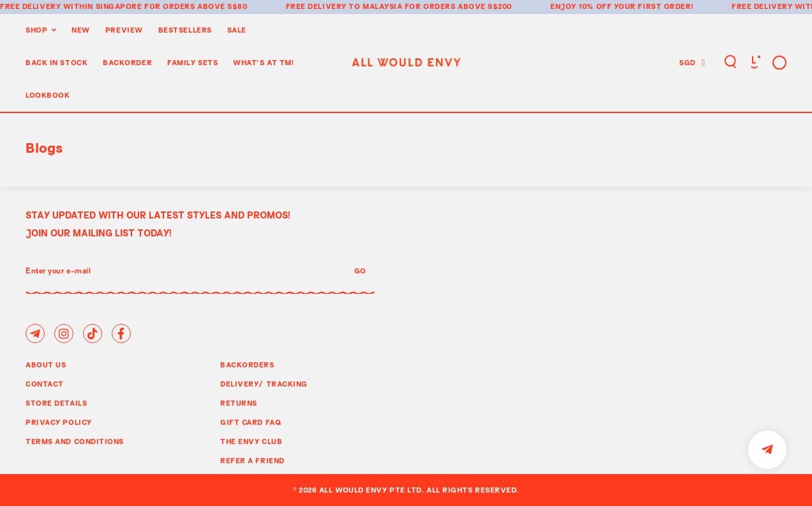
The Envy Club (251, 441)
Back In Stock (56, 62)
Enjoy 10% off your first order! (622, 6)
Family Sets (192, 62)
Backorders (247, 364)
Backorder (127, 62)
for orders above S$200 (458, 6)
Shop (36, 30)
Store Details (56, 403)
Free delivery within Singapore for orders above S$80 (124, 6)
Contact (45, 384)
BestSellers (185, 30)
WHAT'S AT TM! (263, 62)
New (81, 30)
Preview (124, 30)
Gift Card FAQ (251, 422)
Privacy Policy (59, 422)
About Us (46, 364)
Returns (239, 403)
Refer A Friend (252, 460)
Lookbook (48, 95)
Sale (237, 30)
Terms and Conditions (75, 441)
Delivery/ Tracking (264, 384)
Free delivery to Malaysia (344, 6)
